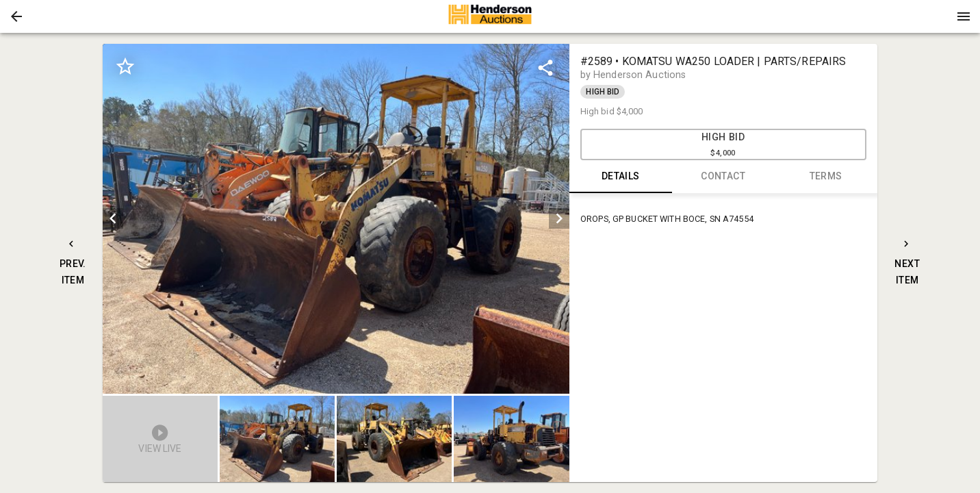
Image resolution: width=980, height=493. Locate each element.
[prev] (113, 218)
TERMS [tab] (826, 177)
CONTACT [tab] (723, 177)
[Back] (16, 16)
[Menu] (964, 16)
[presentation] (490, 16)
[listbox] (336, 219)
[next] (559, 218)
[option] (336, 219)
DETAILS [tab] (621, 177)
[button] (16, 16)
